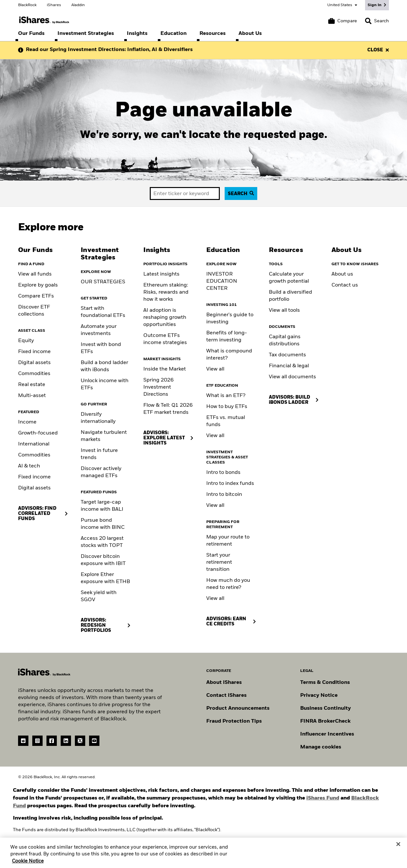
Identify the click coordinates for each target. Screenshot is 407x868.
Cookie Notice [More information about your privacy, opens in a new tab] (28, 865)
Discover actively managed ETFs (101, 472)
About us (342, 274)
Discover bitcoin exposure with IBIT (103, 560)
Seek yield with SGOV (99, 596)
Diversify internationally (98, 418)
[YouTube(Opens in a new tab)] (94, 741)
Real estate (32, 385)
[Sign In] (377, 5)
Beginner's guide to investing (230, 319)
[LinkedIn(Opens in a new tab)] (66, 741)
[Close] (398, 848)
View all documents (292, 377)
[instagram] (37, 741)
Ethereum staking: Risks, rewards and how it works (166, 292)
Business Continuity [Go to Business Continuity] (326, 708)
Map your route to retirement (228, 541)
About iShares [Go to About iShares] (224, 683)
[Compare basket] (343, 21)
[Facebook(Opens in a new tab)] (52, 741)
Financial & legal (289, 366)
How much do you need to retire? (228, 584)
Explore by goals (38, 285)
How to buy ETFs (227, 407)
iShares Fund (323, 798)
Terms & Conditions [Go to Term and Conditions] (325, 683)
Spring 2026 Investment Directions (158, 387)
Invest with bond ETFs (101, 348)
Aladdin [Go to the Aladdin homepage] (78, 5)
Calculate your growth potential (289, 278)
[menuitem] (31, 34)
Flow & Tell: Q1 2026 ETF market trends (168, 409)
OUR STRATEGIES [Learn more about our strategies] (103, 282)
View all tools (284, 310)
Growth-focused (38, 433)
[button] (368, 21)
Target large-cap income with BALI (102, 506)
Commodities (34, 374)
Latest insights (161, 274)
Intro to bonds (223, 473)
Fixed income (34, 352)
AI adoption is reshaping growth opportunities (165, 318)
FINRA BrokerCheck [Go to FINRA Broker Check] (325, 721)
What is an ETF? (226, 396)
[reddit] (23, 741)
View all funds (35, 274)
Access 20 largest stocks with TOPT (102, 542)
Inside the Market (165, 369)
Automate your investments (99, 330)
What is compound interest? (229, 355)
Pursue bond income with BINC (103, 524)
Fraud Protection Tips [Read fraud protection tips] (234, 721)
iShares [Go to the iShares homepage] (54, 5)
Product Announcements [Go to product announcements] (238, 708)
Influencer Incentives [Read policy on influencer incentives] (327, 734)
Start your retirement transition (219, 562)
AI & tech (29, 466)
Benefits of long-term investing (227, 337)
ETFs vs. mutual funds (226, 421)
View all (215, 369)
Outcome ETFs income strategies (165, 339)
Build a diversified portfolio (290, 296)
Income (27, 422)
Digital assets (34, 363)
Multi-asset (32, 396)
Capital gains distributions (285, 340)
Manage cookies (321, 747)
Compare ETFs (36, 296)
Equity (26, 341)
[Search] (377, 21)
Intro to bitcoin (224, 495)
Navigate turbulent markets (104, 436)
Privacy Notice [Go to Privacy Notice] (319, 695)
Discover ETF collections (34, 311)
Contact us (345, 285)
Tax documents (287, 355)
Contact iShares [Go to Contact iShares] (226, 695)
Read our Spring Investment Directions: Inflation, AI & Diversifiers (109, 50)
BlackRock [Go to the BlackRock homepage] (27, 5)
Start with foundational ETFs (103, 312)
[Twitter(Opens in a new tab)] (80, 741)
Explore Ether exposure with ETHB (105, 578)
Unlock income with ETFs (105, 384)
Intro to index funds (230, 484)
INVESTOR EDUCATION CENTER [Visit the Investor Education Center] (222, 281)
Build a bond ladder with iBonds (104, 366)
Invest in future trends (99, 454)
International (34, 444)
